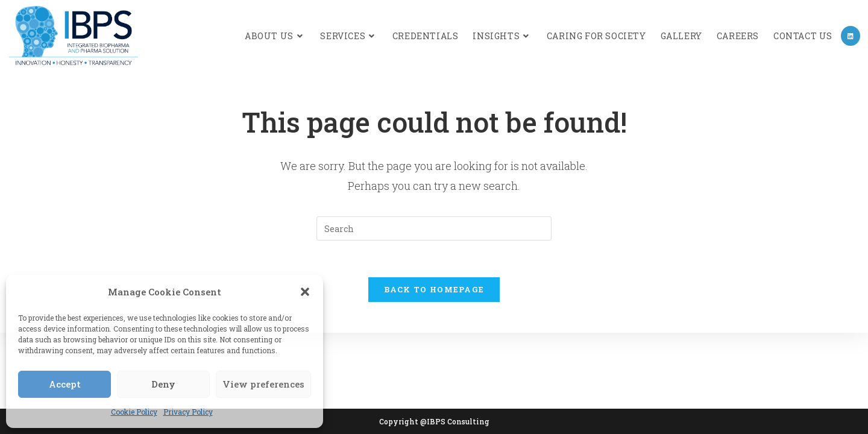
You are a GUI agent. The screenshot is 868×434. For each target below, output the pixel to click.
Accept (65, 384)
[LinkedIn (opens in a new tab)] (851, 36)
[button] (305, 292)
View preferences (263, 384)
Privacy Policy (188, 412)
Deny (163, 384)
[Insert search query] (434, 228)
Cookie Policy (134, 412)
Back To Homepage (434, 289)
